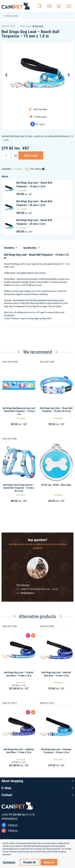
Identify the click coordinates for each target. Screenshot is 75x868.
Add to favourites (40, 109)
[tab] (10, 246)
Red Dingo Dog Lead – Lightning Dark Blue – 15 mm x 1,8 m (19, 751)
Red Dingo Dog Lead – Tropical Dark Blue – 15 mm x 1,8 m (19, 674)
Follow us (13, 825)
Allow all (49, 862)
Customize (9, 862)
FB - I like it (40, 124)
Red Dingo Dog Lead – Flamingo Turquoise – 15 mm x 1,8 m (56, 751)
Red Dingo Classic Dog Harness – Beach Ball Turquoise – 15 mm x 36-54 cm (19, 488)
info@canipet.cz (27, 593)
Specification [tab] (31, 248)
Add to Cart (31, 155)
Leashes (15, 16)
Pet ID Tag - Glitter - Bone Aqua (56, 485)
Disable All (30, 862)
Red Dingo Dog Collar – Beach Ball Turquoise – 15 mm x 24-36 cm (56, 410)
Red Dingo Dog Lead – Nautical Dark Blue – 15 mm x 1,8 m (56, 674)
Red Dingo (39, 26)
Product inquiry (40, 117)
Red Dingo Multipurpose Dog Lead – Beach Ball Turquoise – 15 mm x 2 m (19, 411)
